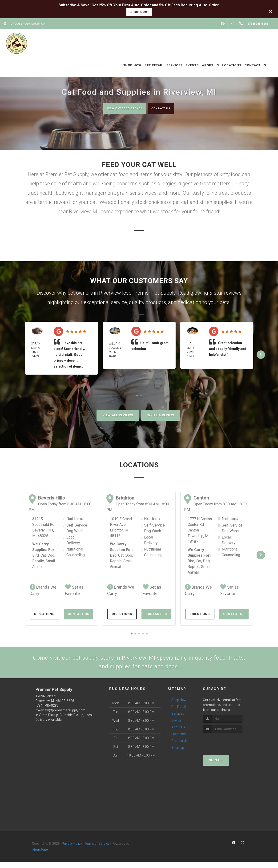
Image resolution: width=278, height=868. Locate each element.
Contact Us (166, 108)
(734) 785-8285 (47, 711)
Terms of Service (97, 849)
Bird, (36, 556)
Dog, (51, 556)
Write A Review (161, 416)
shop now (139, 12)
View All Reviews (118, 416)
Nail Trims (75, 519)
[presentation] (228, 748)
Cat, (44, 556)
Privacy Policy (72, 849)
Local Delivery (73, 541)
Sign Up (216, 766)
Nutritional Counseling (76, 553)
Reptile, (38, 561)
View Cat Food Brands (121, 108)
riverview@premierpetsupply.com (60, 716)
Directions (44, 614)
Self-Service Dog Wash (77, 529)
